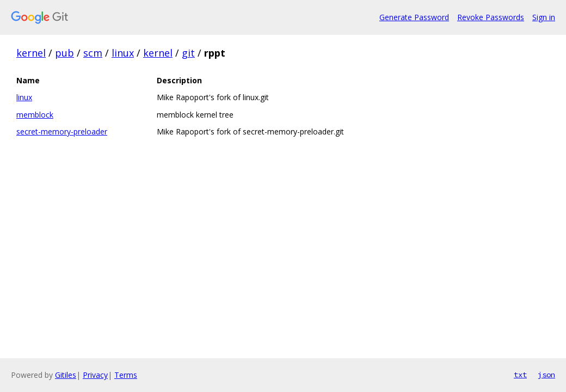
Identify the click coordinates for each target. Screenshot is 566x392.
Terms (126, 375)
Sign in (544, 17)
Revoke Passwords (491, 17)
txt (520, 375)
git (188, 53)
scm (93, 53)
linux (123, 53)
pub (64, 53)
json (546, 375)
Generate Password (414, 17)
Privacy (95, 375)
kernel (31, 53)
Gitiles (66, 375)
